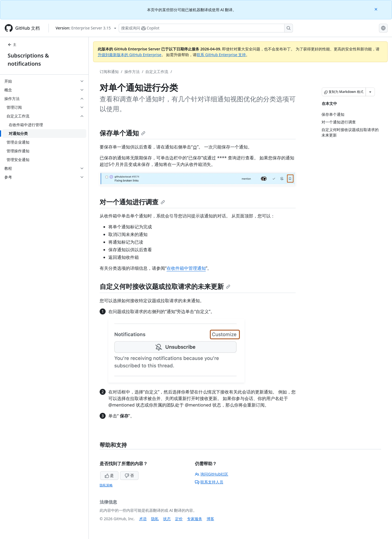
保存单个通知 (122, 133)
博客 (210, 519)
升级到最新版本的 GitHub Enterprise (130, 55)
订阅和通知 (109, 72)
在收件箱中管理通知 (186, 268)
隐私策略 (106, 485)
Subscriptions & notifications (28, 60)
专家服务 (195, 519)
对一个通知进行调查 (132, 202)
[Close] (376, 9)
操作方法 (132, 72)
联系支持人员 (209, 482)
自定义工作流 (157, 72)
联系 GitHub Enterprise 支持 (221, 55)
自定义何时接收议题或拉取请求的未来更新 (165, 286)
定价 (179, 519)
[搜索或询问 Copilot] (206, 28)
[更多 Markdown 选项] (370, 92)
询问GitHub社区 (212, 474)
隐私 (155, 519)
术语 (143, 519)
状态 (167, 519)
